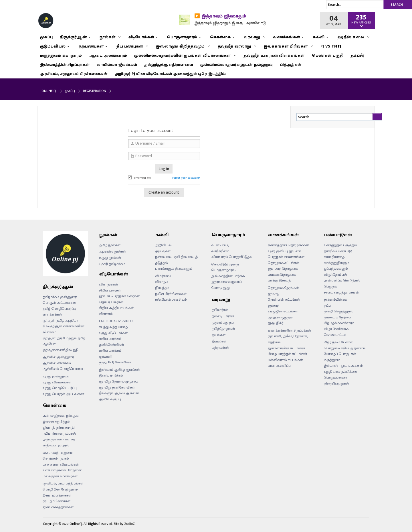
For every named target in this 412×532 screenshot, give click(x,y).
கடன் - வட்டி (220, 245)
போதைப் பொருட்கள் (340, 354)
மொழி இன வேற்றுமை (60, 489)
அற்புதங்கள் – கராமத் (59, 439)
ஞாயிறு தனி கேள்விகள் (117, 387)
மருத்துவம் (332, 360)
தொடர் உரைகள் (111, 302)
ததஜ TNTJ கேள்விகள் (115, 362)
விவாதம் (162, 282)
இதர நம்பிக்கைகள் (57, 495)
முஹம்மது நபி (223, 322)
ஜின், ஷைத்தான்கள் (58, 507)
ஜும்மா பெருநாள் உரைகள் (119, 296)
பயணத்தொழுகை (282, 275)
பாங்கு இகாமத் (279, 280)
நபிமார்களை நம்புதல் (59, 434)
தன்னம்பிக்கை (335, 300)
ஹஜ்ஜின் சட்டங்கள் (283, 311)
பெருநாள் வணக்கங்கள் (286, 257)
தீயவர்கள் (219, 341)
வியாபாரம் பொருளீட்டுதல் (232, 257)
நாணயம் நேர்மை (337, 317)
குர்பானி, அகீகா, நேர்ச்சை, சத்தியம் (288, 339)
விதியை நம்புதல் (56, 445)
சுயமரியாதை (334, 257)
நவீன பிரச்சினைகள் (171, 294)
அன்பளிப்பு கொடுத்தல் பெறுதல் (342, 283)
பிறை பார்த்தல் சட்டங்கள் (287, 354)
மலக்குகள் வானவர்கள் (60, 476)
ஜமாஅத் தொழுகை (283, 269)
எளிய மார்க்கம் (110, 350)
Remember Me (139, 178)
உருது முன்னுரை (56, 376)
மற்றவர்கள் (220, 348)
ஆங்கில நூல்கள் (113, 251)
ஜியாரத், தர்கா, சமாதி (59, 427)
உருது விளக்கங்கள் (57, 382)
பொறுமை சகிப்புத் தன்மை (345, 348)
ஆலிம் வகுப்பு (110, 399)
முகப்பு (70, 91)
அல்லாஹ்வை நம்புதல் (61, 416)
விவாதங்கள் (108, 284)
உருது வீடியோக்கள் (113, 333)
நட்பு (327, 306)
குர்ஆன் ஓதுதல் (280, 317)
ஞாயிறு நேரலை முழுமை (119, 381)
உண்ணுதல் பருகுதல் (340, 245)
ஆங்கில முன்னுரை (58, 357)
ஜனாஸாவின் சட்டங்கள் (286, 348)
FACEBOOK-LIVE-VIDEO (116, 321)
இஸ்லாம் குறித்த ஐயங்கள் (120, 370)
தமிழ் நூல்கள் (110, 245)
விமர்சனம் (163, 276)
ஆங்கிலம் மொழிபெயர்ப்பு (64, 369)
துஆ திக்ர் (276, 323)
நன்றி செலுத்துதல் (339, 311)
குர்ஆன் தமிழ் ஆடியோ (60, 320)
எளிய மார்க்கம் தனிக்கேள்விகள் (111, 342)
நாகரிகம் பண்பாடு (338, 251)
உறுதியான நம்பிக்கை (340, 372)
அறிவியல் (163, 245)
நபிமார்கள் (220, 310)
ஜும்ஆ (273, 294)
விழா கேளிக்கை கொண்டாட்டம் (336, 332)
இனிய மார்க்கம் (111, 375)
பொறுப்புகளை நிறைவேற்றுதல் (336, 380)
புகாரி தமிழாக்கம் (112, 264)
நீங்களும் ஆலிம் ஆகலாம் (119, 393)
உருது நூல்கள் (110, 258)
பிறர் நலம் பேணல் (339, 342)
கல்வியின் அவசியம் (171, 300)
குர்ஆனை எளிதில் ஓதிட (62, 350)
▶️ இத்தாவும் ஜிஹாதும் (220, 16)
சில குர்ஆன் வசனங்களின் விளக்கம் (64, 329)
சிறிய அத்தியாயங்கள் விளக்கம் (116, 311)
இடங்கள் (219, 335)
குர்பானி (106, 356)
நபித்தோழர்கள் (223, 329)
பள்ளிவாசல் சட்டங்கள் (285, 360)
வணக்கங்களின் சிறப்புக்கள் (289, 330)
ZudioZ (129, 524)
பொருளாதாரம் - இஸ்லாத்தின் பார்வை (228, 273)
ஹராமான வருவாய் (227, 282)
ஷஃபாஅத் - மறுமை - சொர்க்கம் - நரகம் (59, 456)
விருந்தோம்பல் (335, 275)
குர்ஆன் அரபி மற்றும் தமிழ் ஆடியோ (64, 341)
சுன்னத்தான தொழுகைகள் (288, 245)
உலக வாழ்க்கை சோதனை (62, 470)
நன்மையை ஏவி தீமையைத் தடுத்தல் (176, 260)
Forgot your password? (186, 178)
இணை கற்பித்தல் (57, 422)
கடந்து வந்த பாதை (113, 327)
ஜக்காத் (274, 306)
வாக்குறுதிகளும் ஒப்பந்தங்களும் (337, 266)
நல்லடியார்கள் (223, 316)
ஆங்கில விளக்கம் (57, 363)
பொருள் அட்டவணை (59, 303)
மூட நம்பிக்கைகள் (57, 501)
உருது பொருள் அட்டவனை (63, 394)
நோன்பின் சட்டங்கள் (284, 300)
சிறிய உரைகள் (110, 290)
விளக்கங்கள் (52, 314)
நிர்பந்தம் (162, 288)
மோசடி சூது (221, 288)
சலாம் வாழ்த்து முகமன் (342, 292)
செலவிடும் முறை (225, 264)
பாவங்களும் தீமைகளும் (174, 269)
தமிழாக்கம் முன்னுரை (60, 297)
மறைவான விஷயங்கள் (61, 464)
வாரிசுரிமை (220, 251)
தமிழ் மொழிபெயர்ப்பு (59, 309)
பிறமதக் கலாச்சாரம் (339, 323)
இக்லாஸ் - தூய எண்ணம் (343, 366)
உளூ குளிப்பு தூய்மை (285, 251)
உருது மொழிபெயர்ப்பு (60, 388)
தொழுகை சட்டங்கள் (284, 263)
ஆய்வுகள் (163, 251)
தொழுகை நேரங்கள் (283, 288)
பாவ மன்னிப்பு (279, 366)
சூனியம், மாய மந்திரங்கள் (63, 483)
